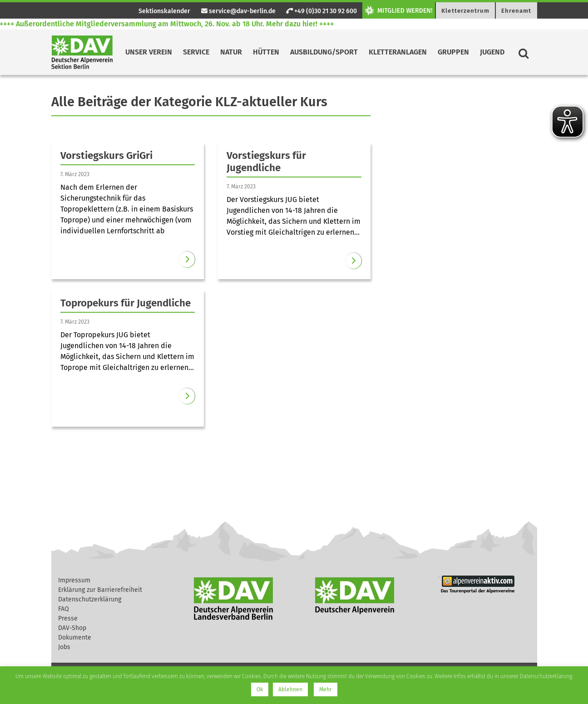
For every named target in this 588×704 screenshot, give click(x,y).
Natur (231, 52)
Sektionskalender (164, 11)
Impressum (74, 580)
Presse (68, 618)
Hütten (266, 52)
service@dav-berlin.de (238, 11)
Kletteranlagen (398, 52)
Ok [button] (260, 689)
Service (196, 52)
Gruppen (453, 52)
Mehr (326, 689)
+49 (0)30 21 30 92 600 (321, 11)
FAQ (64, 609)
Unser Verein (149, 52)
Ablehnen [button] (290, 689)
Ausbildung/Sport (324, 52)
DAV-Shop (72, 628)
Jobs (64, 647)
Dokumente (75, 638)
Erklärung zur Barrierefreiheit (100, 590)
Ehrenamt (516, 11)
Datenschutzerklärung (90, 599)
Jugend (492, 52)
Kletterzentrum (465, 11)
